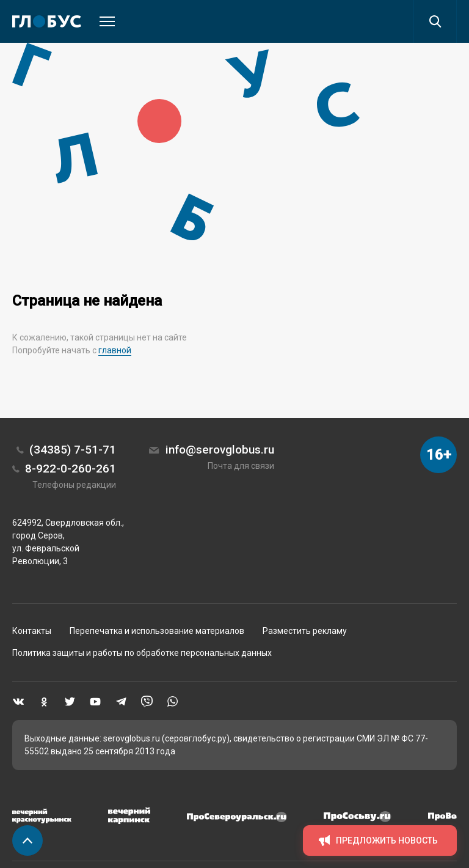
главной (115, 350)
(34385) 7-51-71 (73, 450)
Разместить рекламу (305, 631)
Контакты (32, 631)
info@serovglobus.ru (220, 450)
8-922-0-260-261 (71, 469)
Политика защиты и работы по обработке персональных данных (142, 653)
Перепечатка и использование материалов (157, 631)
